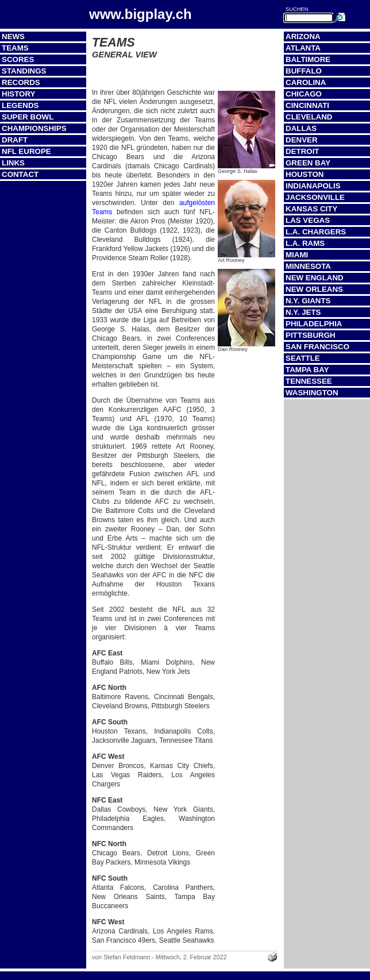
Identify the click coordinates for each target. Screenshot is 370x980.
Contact (20, 174)
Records (21, 82)
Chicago (304, 94)
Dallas (301, 128)
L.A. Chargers (316, 232)
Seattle (303, 358)
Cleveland (309, 117)
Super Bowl (28, 117)
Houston (305, 174)
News (13, 36)
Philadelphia (314, 324)
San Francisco (317, 347)
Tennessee (309, 381)
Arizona (303, 36)
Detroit (302, 151)
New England (315, 278)
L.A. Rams (305, 243)
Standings (24, 71)
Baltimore (308, 59)
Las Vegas (308, 220)
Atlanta (303, 48)
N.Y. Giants (308, 301)
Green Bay (308, 163)
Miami (297, 255)
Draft (15, 140)
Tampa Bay (307, 370)
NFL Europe (26, 151)
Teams (15, 48)
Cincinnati (307, 105)
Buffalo (304, 71)
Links (13, 163)
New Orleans (314, 289)
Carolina (306, 82)
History (19, 94)
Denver (302, 140)
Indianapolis (313, 186)
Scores (18, 59)
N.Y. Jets (303, 312)
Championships (34, 128)
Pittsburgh (311, 335)
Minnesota (308, 266)
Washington (312, 393)
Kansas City (311, 209)
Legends (20, 105)
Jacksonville (315, 197)
